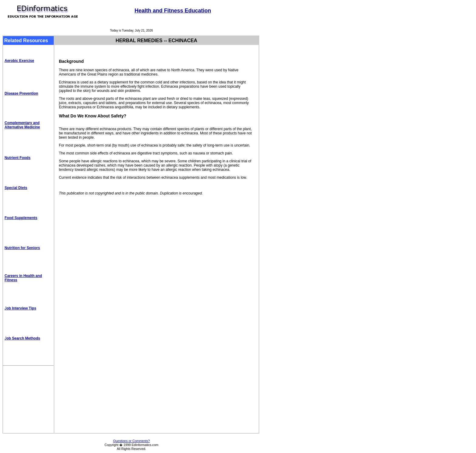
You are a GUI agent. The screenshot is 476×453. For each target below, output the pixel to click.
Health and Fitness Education (173, 11)
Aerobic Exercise (19, 61)
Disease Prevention (21, 93)
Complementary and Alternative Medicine (22, 125)
